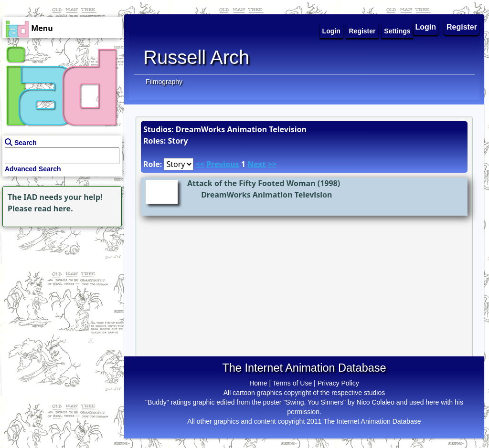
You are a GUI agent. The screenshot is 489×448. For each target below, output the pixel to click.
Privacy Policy (338, 383)
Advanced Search (33, 169)
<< (200, 164)
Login (426, 27)
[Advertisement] (60, 289)
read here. (54, 208)
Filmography (164, 82)
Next (256, 164)
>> (272, 164)
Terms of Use (292, 383)
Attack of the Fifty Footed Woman (251, 183)
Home (258, 383)
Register (462, 27)
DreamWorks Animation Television (266, 195)
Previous (223, 164)
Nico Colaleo (376, 402)
